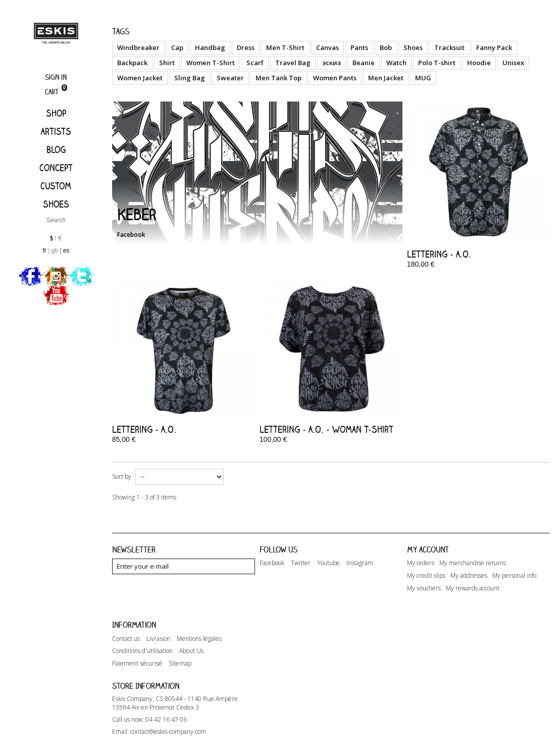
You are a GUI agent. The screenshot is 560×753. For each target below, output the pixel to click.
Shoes (56, 204)
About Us (191, 640)
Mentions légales (199, 628)
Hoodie (479, 63)
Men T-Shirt (285, 47)
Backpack (132, 63)
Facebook (131, 235)
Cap (177, 47)
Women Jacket (140, 78)
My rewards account (473, 588)
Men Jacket (386, 78)
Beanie (364, 63)
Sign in (56, 77)
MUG (423, 78)
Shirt (167, 63)
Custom (56, 186)
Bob (386, 47)
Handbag (210, 47)
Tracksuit (449, 47)
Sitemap (180, 653)
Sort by (122, 476)
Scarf (255, 63)
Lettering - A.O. (439, 254)
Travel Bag (293, 63)
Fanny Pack (494, 47)
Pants (359, 47)
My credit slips (426, 576)
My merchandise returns (473, 563)
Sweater (230, 78)
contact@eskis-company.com (168, 724)
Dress (246, 47)
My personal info (514, 576)
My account (428, 549)
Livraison (158, 628)
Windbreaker (138, 47)
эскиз (332, 63)
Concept (56, 168)
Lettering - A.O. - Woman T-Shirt (326, 429)
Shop (56, 113)
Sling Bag (190, 78)
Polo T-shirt (437, 63)
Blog (56, 149)
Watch (396, 63)
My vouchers (424, 588)
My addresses (469, 576)
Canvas (327, 47)
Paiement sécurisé (137, 653)
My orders (421, 563)
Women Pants (335, 78)
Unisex (513, 63)
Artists (56, 131)
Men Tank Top (278, 78)
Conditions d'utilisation (142, 640)
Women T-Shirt (211, 63)
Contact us (126, 628)
